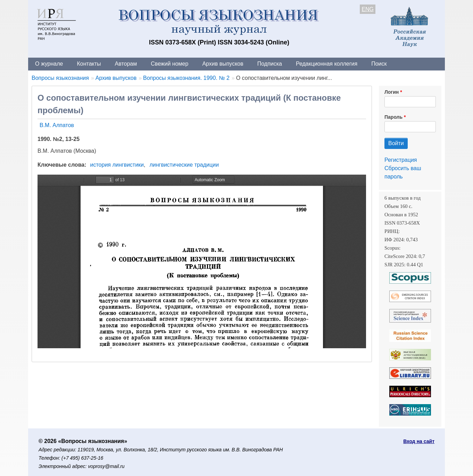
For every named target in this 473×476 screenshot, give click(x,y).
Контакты (89, 64)
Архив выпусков (223, 64)
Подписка (270, 64)
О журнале (49, 64)
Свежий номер (169, 64)
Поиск (379, 64)
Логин (392, 92)
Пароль (393, 117)
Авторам (126, 64)
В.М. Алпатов (57, 125)
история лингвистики (117, 165)
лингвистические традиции (184, 165)
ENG (368, 9)
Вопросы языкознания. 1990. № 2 (186, 78)
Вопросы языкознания (60, 78)
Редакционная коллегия (327, 64)
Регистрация (401, 160)
